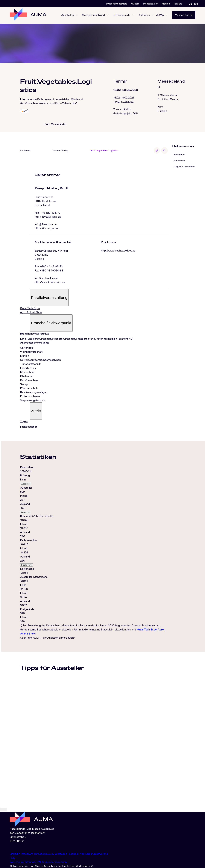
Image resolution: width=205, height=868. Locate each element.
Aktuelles (144, 15)
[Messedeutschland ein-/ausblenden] (108, 15)
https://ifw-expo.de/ (46, 228)
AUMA (160, 15)
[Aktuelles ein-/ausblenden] (153, 15)
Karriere (135, 4)
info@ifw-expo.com (46, 224)
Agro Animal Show (31, 313)
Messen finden (184, 15)
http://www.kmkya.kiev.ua (50, 282)
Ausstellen (68, 15)
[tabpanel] (94, 551)
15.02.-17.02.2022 (123, 102)
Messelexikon (151, 4)
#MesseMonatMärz (117, 4)
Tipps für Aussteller (184, 167)
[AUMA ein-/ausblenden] (167, 15)
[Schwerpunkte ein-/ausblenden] (133, 15)
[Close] (4, 852)
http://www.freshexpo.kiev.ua (118, 251)
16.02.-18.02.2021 (124, 98)
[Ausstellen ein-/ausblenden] (77, 15)
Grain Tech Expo (30, 309)
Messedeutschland (93, 15)
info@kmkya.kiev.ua (46, 278)
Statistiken (179, 161)
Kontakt (178, 4)
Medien (166, 4)
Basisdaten (179, 155)
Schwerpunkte (122, 15)
